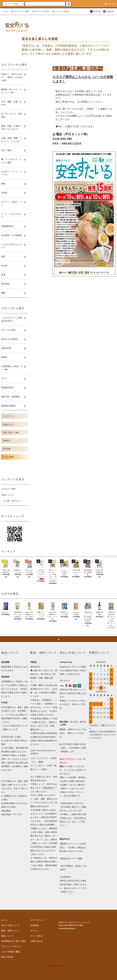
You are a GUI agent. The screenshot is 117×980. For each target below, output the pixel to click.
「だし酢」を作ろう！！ (12, 501)
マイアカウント (38, 920)
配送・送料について (10, 931)
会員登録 (34, 925)
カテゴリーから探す (20, 11)
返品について (7, 936)
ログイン (34, 931)
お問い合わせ (37, 941)
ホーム (6, 11)
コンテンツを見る (60, 11)
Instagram (108, 11)
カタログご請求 (8, 489)
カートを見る (37, 936)
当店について (7, 495)
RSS (3, 957)
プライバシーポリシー (11, 946)
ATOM (10, 957)
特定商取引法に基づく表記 (14, 941)
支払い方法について (10, 925)
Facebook (95, 11)
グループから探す (41, 11)
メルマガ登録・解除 (10, 952)
